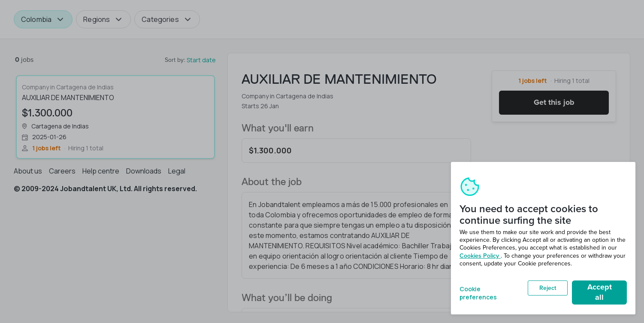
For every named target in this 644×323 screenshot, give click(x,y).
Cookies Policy (480, 256)
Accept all (600, 292)
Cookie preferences (478, 292)
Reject (548, 288)
